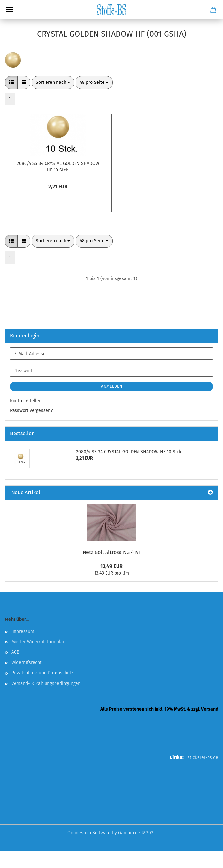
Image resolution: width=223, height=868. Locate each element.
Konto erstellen (26, 401)
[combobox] (53, 83)
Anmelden (112, 386)
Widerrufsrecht (26, 663)
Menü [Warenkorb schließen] (10, 10)
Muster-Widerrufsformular (38, 642)
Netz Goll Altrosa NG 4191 (112, 552)
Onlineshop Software (89, 833)
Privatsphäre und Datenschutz (42, 673)
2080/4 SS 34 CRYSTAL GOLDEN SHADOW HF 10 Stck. (58, 167)
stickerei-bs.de (203, 758)
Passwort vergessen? (31, 410)
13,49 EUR (111, 566)
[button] (11, 83)
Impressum (23, 632)
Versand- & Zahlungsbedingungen (46, 683)
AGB (15, 652)
